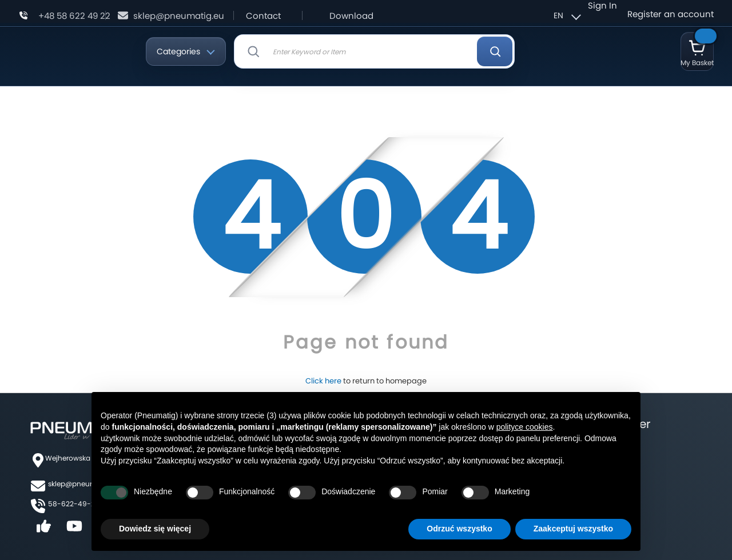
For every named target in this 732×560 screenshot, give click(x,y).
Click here (323, 381)
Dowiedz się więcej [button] (155, 529)
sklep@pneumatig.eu (179, 16)
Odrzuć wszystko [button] (459, 529)
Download (351, 16)
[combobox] (374, 51)
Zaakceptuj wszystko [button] (573, 529)
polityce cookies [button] (525, 427)
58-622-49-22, (74, 504)
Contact (263, 16)
